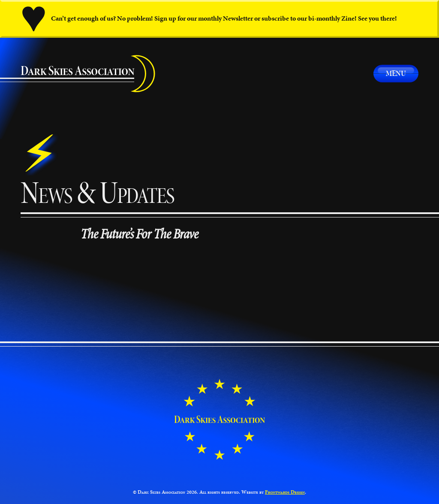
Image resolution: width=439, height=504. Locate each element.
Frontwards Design (285, 492)
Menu (396, 73)
